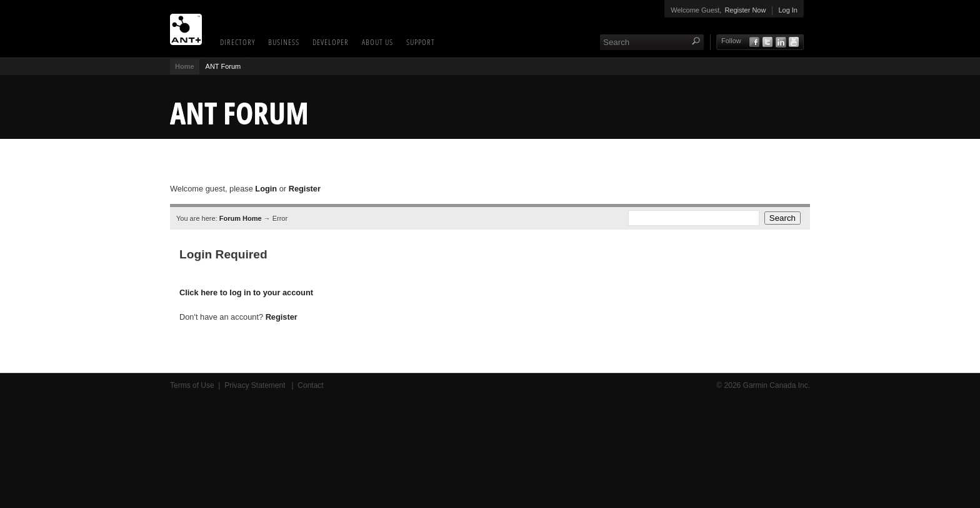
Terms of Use (192, 385)
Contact (310, 385)
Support (421, 42)
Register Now (745, 10)
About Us (377, 42)
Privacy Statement (256, 385)
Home (185, 66)
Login (266, 189)
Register (305, 189)
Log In (788, 10)
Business (284, 42)
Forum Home (241, 218)
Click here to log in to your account (246, 292)
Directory (237, 42)
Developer (331, 42)
